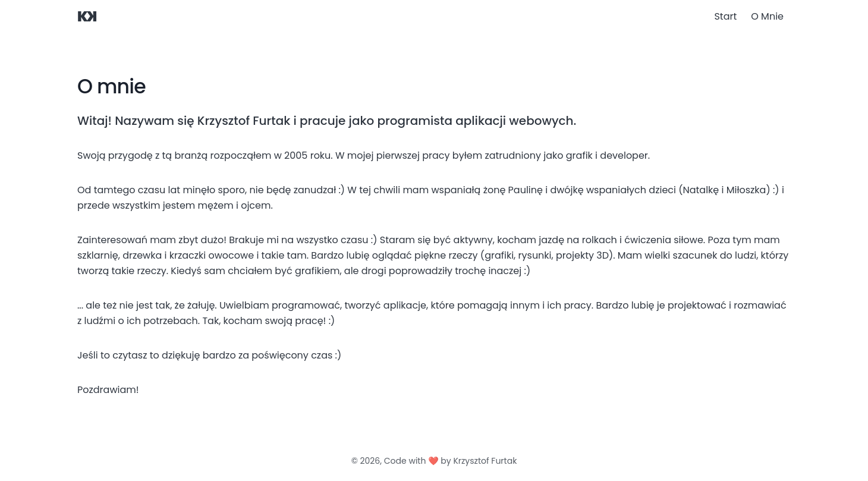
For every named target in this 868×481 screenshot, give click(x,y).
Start (725, 16)
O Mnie (767, 16)
